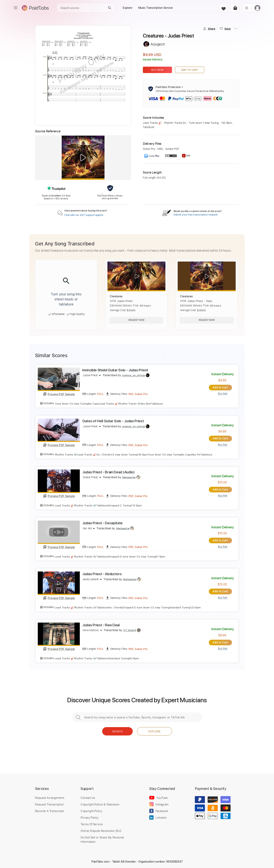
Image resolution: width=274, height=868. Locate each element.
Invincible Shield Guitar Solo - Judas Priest (115, 370)
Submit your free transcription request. (196, 215)
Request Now (136, 320)
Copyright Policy (91, 809)
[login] (257, 8)
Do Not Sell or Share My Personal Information (102, 838)
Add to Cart (190, 70)
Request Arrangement (50, 796)
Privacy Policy (90, 816)
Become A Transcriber (50, 809)
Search (117, 730)
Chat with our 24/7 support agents (84, 215)
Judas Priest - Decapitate (102, 522)
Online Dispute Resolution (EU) (101, 829)
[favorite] (223, 8)
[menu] (16, 8)
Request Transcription (50, 803)
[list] (247, 8)
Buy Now (158, 70)
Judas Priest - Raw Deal (101, 624)
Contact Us (88, 796)
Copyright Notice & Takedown (100, 803)
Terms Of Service (92, 823)
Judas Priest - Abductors (102, 573)
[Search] (110, 8)
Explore (155, 730)
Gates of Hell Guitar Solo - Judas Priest (113, 421)
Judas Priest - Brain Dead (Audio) (108, 472)
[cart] (235, 8)
